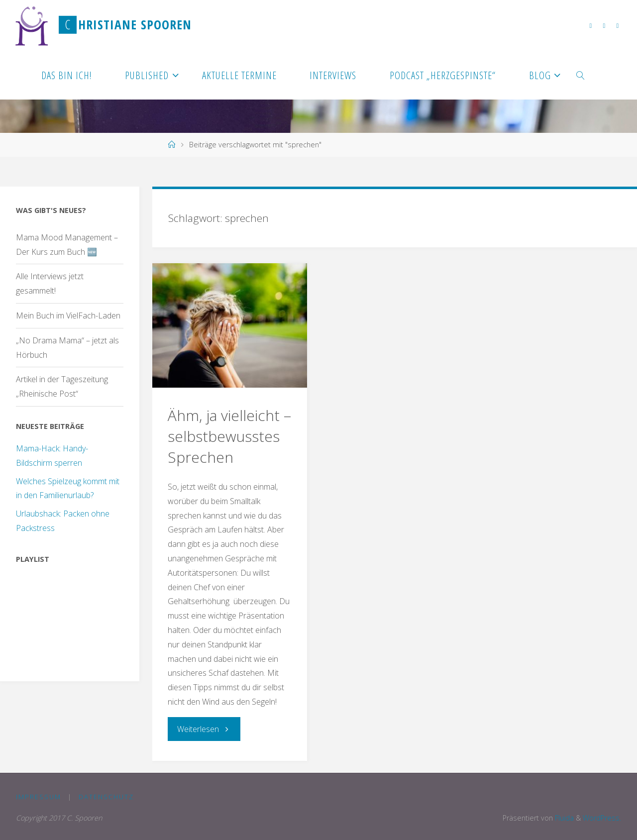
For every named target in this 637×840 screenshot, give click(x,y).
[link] (581, 75)
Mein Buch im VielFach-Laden (68, 315)
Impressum (39, 797)
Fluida (563, 818)
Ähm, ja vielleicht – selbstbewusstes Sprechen (229, 436)
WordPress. (602, 818)
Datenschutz (106, 797)
